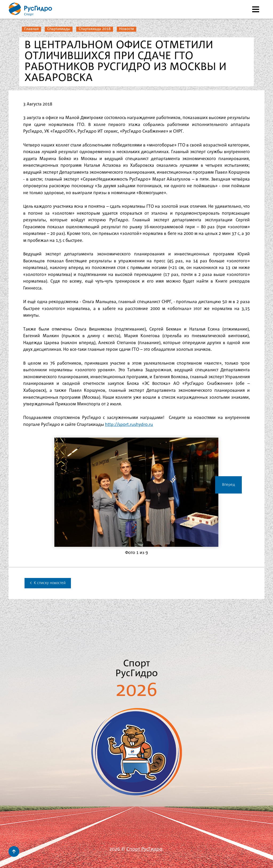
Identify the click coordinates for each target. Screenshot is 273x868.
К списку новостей (48, 583)
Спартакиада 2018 (95, 29)
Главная (31, 29)
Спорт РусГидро (144, 849)
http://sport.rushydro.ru (129, 425)
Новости (127, 29)
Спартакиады (59, 29)
